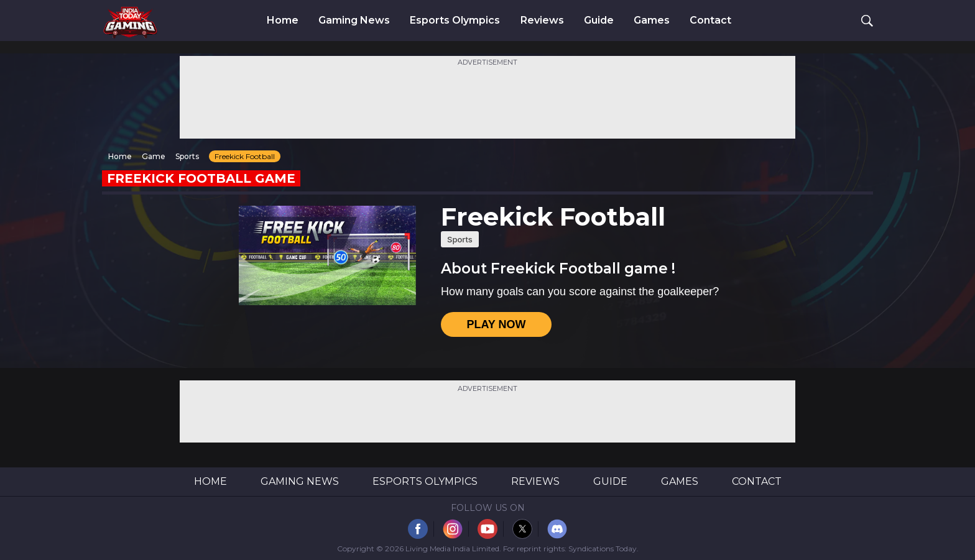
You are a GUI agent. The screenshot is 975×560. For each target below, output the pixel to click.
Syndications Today (603, 549)
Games (652, 21)
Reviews (542, 21)
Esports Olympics (455, 21)
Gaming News (354, 21)
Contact (710, 21)
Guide (599, 21)
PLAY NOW (496, 324)
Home (283, 21)
